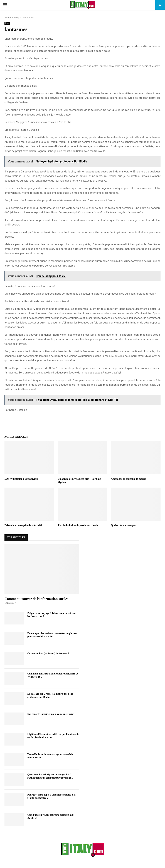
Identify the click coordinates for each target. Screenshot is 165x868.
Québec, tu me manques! (124, 525)
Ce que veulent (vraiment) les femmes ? (48, 653)
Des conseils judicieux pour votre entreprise (51, 714)
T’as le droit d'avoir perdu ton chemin (78, 525)
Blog (7, 23)
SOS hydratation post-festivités (21, 479)
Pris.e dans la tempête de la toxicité (23, 525)
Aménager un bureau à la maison (129, 479)
